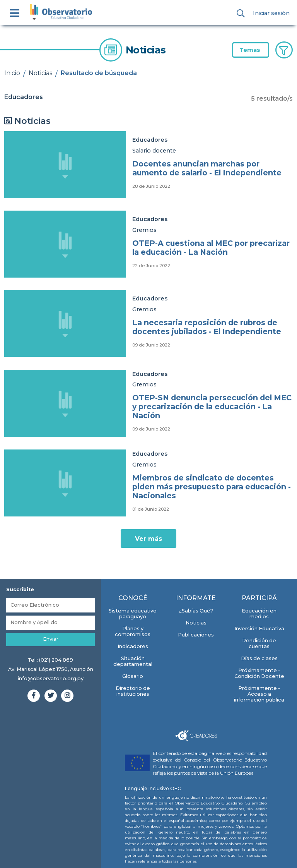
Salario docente (154, 151)
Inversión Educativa (259, 629)
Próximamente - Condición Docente (259, 673)
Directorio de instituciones (133, 691)
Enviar (51, 639)
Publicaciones (196, 635)
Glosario (133, 676)
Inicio (12, 73)
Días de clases (259, 658)
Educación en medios (259, 614)
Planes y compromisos (133, 631)
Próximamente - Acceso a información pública (259, 694)
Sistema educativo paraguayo (133, 614)
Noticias (40, 73)
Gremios (144, 230)
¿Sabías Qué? (196, 611)
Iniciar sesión (271, 13)
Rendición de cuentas (259, 643)
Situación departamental (133, 661)
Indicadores (133, 646)
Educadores (150, 140)
